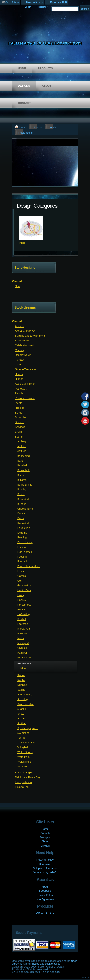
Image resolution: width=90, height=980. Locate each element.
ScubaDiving (25, 694)
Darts (20, 518)
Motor (21, 638)
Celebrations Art (24, 345)
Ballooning (23, 456)
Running (22, 685)
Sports (52, 127)
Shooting (22, 699)
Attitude (22, 451)
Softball (22, 723)
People (19, 393)
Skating (22, 709)
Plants (19, 403)
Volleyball (23, 747)
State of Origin (23, 773)
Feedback (45, 891)
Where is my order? (45, 872)
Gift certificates (45, 913)
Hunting (22, 609)
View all (17, 281)
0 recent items (34, 2)
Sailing (21, 690)
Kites (22, 243)
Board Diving (25, 485)
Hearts (19, 374)
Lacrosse (23, 624)
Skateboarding (26, 704)
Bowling (22, 489)
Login (28, 7)
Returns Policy (45, 860)
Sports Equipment (28, 728)
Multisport (23, 643)
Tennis (21, 738)
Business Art (22, 341)
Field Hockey (25, 542)
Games (21, 576)
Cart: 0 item (12, 2)
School (19, 413)
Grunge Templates (26, 369)
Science (20, 422)
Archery (22, 441)
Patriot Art (21, 389)
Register (43, 7)
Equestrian (24, 528)
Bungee (22, 504)
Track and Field (26, 743)
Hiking (21, 595)
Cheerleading (25, 509)
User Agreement (45, 899)
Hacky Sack (24, 590)
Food (18, 365)
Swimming (23, 733)
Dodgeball (23, 523)
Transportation (23, 782)
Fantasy (20, 360)
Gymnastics (24, 585)
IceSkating (23, 614)
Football (22, 561)
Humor (19, 379)
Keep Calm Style (25, 384)
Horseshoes (24, 605)
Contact (24, 103)
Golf (20, 581)
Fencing (22, 537)
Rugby (21, 680)
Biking (21, 475)
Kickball (22, 619)
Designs (24, 86)
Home (22, 68)
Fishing (21, 547)
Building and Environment (30, 336)
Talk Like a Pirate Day (28, 777)
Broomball (23, 499)
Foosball (22, 557)
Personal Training (25, 398)
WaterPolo (23, 757)
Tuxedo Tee (22, 787)
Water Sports (25, 752)
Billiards (22, 480)
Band (20, 461)
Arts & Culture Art (25, 331)
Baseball (22, 465)
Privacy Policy (45, 895)
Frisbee (22, 571)
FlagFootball (25, 552)
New (18, 286)
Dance (21, 513)
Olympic (22, 648)
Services (20, 427)
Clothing (20, 350)
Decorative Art (23, 355)
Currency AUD (59, 2)
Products (45, 68)
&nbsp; (31, 228)
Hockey (22, 600)
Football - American (29, 566)
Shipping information (45, 868)
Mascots (22, 633)
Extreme (22, 533)
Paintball (22, 653)
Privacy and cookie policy (45, 964)
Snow (21, 714)
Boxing (21, 494)
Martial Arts (24, 629)
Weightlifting (24, 762)
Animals (20, 326)
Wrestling (23, 767)
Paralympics (24, 657)
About (47, 86)
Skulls (18, 432)
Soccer (21, 718)
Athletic (22, 446)
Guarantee (45, 864)
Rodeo (21, 675)
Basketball (23, 470)
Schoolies (21, 417)
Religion (20, 408)
